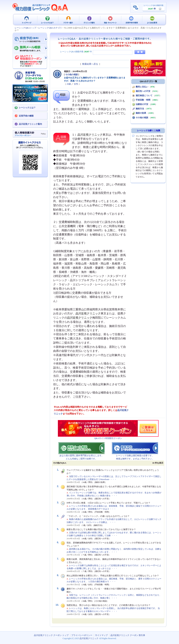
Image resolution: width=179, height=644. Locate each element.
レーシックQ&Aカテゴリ (50, 28)
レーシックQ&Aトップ (25, 28)
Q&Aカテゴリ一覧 (149, 81)
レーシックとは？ (48, 20)
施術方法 (140, 109)
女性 (76, 84)
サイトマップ (101, 635)
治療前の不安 (142, 104)
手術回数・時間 (143, 100)
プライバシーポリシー (82, 635)
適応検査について (144, 96)
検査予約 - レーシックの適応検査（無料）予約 (30, 39)
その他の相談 (71, 75)
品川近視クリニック (90, 135)
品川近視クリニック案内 (30, 124)
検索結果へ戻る (90, 64)
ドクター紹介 (69, 20)
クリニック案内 (89, 20)
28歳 (69, 84)
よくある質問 (152, 20)
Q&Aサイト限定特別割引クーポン (30, 60)
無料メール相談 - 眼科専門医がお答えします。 (30, 49)
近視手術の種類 (131, 20)
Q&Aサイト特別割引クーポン (108, 438)
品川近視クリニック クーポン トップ (27, 20)
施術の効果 (141, 113)
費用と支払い (142, 87)
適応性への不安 (143, 91)
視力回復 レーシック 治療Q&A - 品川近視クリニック (41, 7)
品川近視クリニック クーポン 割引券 (128, 635)
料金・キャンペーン (110, 20)
